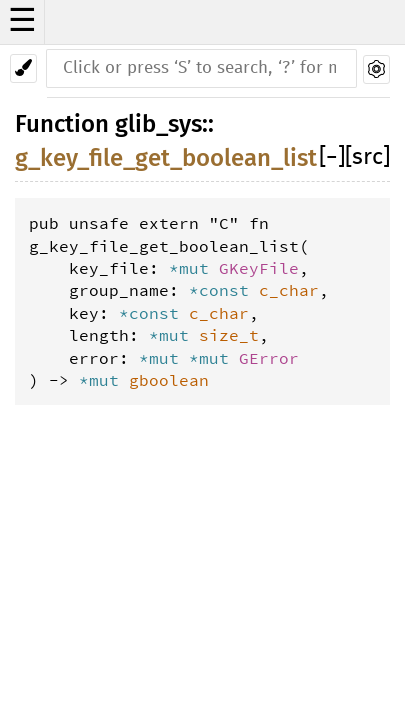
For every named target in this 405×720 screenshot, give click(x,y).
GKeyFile (259, 268)
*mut (194, 268)
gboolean (169, 380)
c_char (289, 290)
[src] (367, 157)
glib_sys (158, 124)
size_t (229, 335)
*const (224, 290)
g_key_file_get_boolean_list (166, 158)
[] (332, 157)
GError (269, 358)
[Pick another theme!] (23, 68)
